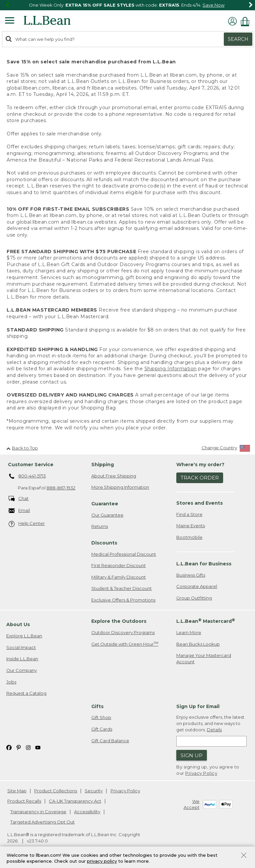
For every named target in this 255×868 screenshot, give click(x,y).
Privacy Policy (201, 773)
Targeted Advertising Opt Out (42, 822)
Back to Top (22, 448)
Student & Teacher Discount (122, 588)
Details (214, 730)
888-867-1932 (61, 488)
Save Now (213, 5)
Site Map (17, 791)
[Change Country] (226, 449)
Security (94, 791)
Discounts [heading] (104, 543)
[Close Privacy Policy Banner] (244, 856)
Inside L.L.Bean (22, 659)
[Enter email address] (212, 741)
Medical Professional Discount (124, 554)
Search (238, 39)
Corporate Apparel (197, 586)
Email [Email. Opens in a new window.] (19, 511)
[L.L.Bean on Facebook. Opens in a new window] (9, 747)
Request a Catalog (26, 693)
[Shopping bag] (247, 21)
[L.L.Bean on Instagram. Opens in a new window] (28, 747)
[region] (127, 5)
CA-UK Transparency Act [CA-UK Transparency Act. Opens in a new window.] (75, 801)
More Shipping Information (120, 487)
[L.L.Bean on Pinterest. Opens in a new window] (19, 747)
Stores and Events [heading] (200, 503)
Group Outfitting (194, 598)
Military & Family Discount (119, 577)
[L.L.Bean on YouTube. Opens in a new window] (38, 747)
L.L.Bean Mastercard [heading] (206, 621)
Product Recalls (24, 801)
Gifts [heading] (97, 706)
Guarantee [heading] (105, 504)
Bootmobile (189, 537)
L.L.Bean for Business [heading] (204, 564)
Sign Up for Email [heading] (198, 706)
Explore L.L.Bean (24, 636)
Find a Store (189, 514)
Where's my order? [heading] (200, 465)
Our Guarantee (107, 515)
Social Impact (21, 647)
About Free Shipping (114, 476)
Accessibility (87, 812)
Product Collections (56, 791)
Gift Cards (102, 729)
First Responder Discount (119, 565)
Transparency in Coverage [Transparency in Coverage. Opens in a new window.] (38, 812)
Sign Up (192, 755)
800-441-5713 (27, 476)
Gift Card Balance (110, 741)
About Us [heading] (18, 624)
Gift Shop (101, 717)
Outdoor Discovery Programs (123, 632)
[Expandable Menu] (10, 21)
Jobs (11, 682)
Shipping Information (171, 369)
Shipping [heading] (103, 465)
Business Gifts (191, 575)
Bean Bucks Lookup (198, 644)
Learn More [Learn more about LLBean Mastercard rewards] (189, 632)
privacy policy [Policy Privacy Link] (102, 861)
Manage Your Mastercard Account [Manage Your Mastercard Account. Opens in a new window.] (204, 658)
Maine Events (191, 526)
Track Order (200, 478)
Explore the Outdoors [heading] (119, 621)
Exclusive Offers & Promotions (123, 600)
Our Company (22, 670)
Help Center (27, 524)
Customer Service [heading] (31, 465)
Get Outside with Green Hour (125, 644)
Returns (100, 526)
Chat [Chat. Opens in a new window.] (19, 499)
